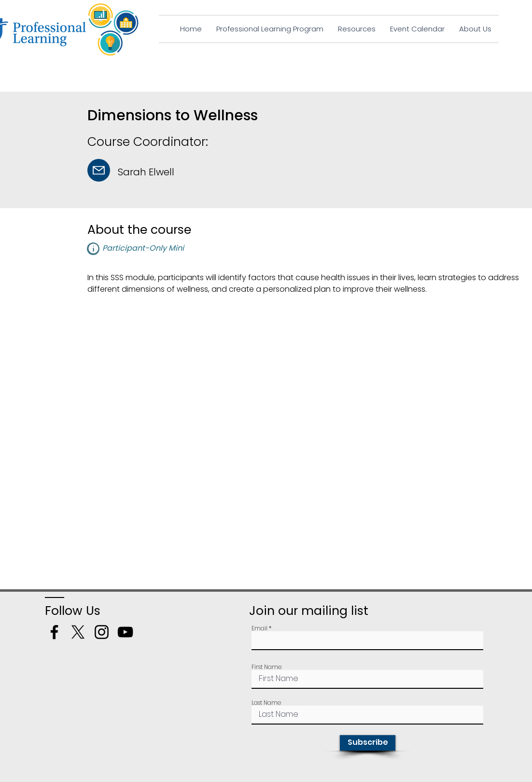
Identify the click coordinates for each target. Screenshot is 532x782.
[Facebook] (54, 632)
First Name (266, 667)
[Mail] (99, 170)
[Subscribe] (368, 743)
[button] (93, 249)
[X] (78, 632)
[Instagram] (102, 632)
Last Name (266, 703)
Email (259, 628)
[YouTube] (125, 632)
